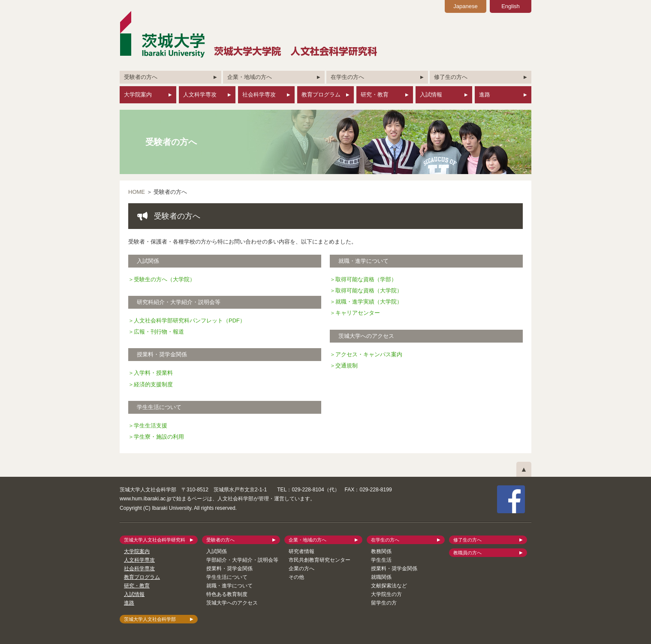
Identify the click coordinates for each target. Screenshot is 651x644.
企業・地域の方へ (250, 77)
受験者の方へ (141, 77)
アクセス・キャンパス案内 (369, 354)
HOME (137, 192)
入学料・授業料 (153, 373)
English (511, 6)
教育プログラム (321, 95)
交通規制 (347, 366)
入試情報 (431, 95)
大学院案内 (138, 95)
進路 (485, 95)
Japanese (465, 6)
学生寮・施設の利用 (159, 437)
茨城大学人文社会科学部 (150, 619)
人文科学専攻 (200, 95)
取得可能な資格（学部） (366, 279)
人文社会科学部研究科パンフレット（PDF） (190, 320)
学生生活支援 (151, 426)
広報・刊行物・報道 (159, 332)
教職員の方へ (467, 553)
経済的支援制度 (153, 384)
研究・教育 (375, 95)
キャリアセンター (358, 313)
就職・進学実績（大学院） (369, 302)
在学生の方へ (347, 77)
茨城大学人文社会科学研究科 (155, 540)
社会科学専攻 (259, 95)
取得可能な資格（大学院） (369, 290)
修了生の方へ (451, 77)
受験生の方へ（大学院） (164, 279)
